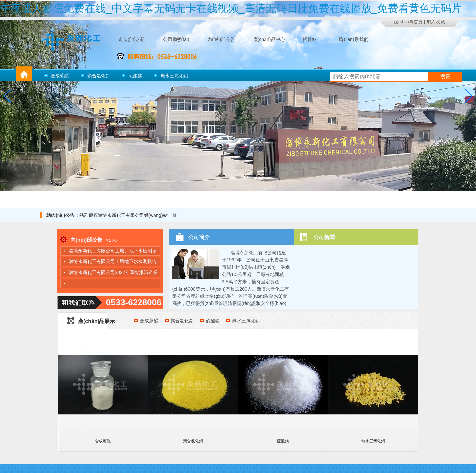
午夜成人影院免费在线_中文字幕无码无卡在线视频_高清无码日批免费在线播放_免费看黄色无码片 (231, 8)
